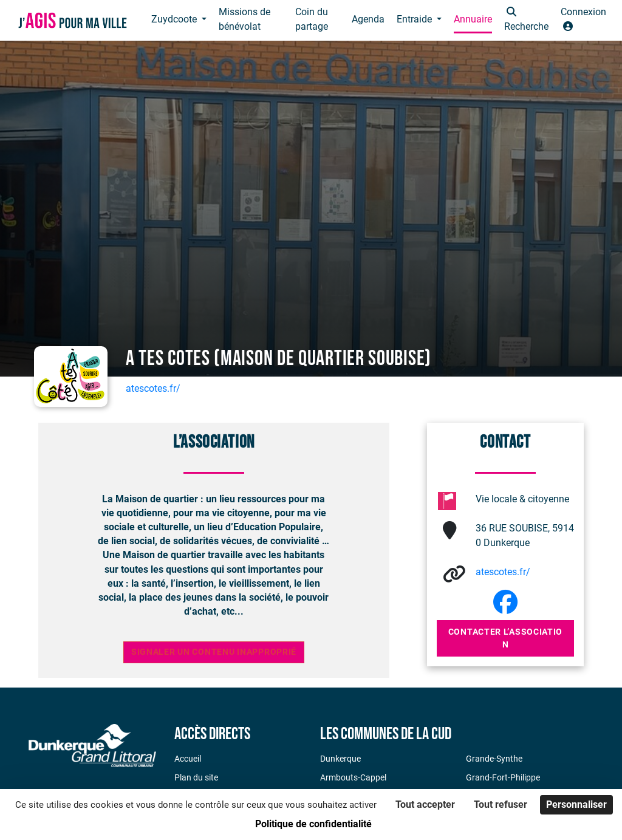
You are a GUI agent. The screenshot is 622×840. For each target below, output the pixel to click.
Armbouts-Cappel (353, 777)
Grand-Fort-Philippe (503, 777)
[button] (526, 20)
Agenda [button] (368, 19)
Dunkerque (340, 759)
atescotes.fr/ (153, 388)
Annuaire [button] (473, 19)
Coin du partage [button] (312, 19)
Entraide (415, 19)
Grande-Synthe (494, 759)
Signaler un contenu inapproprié (214, 652)
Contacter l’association (505, 638)
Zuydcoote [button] (175, 19)
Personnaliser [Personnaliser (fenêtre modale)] (576, 804)
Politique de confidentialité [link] (313, 824)
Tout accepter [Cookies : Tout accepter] (425, 804)
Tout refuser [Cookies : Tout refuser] (501, 804)
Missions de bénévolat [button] (244, 19)
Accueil (188, 759)
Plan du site (196, 777)
